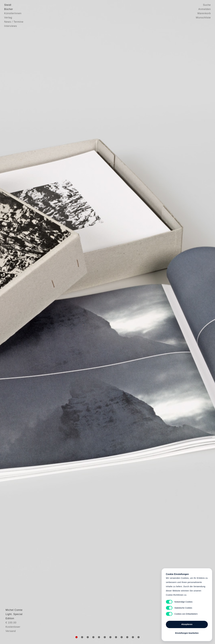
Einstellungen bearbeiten (187, 633)
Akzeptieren (187, 624)
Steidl (8, 5)
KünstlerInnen (13, 13)
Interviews (11, 26)
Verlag (8, 18)
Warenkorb (204, 13)
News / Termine (14, 22)
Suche (207, 5)
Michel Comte (13, 625)
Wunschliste (203, 18)
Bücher (9, 9)
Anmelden (205, 9)
